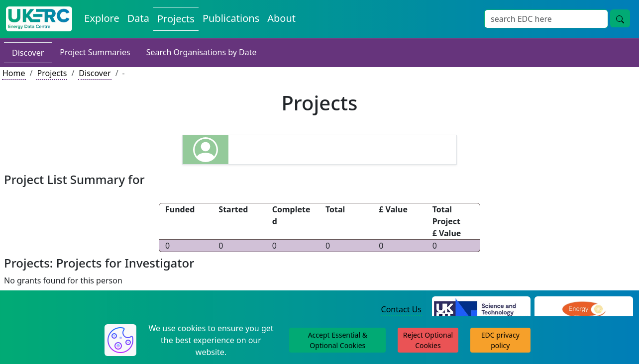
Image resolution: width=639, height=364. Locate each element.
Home (14, 73)
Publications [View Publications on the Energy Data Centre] (231, 18)
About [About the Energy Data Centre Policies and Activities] (281, 18)
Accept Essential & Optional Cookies (338, 340)
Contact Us (401, 309)
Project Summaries (95, 52)
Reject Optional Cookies (428, 340)
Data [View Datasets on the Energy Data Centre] (138, 18)
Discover (28, 53)
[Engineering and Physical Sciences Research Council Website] (584, 310)
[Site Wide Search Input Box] (546, 19)
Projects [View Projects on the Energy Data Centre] (176, 19)
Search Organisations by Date (202, 52)
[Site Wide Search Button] (620, 18)
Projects (52, 73)
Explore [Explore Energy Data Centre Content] (102, 18)
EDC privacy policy (500, 340)
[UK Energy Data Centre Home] (39, 19)
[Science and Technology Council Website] (481, 310)
